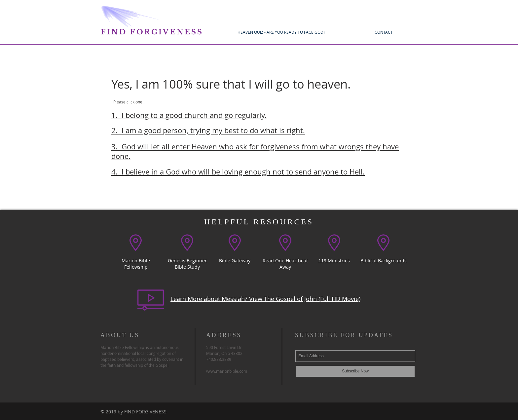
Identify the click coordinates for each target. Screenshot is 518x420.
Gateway (241, 261)
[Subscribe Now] (355, 371)
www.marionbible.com (227, 371)
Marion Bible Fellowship (136, 264)
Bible (225, 261)
